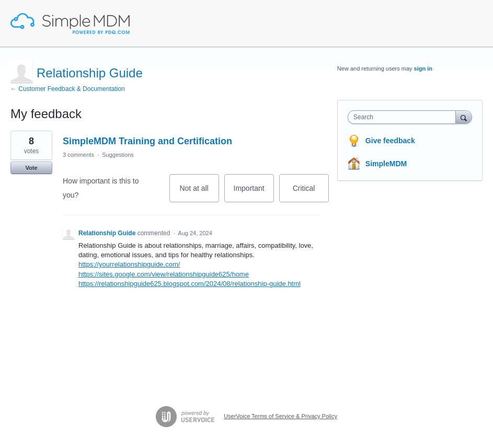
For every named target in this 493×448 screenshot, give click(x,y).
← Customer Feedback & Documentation (68, 89)
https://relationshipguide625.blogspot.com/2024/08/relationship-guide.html (190, 284)
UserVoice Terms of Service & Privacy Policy (280, 416)
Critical (311, 193)
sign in (423, 68)
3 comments (78, 155)
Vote (31, 168)
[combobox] (404, 117)
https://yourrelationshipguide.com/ (129, 264)
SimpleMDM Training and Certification (147, 141)
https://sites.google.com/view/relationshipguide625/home (164, 274)
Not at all (199, 193)
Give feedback (390, 141)
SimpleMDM (386, 164)
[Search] (464, 117)
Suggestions (118, 155)
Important (254, 193)
